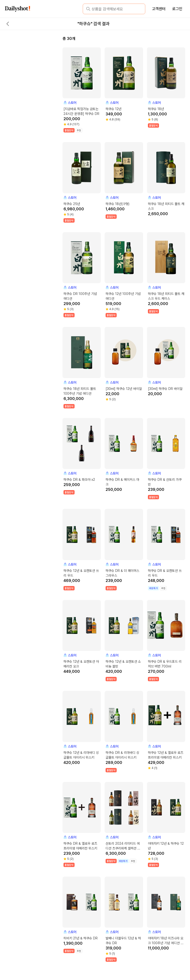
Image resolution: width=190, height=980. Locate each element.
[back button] (8, 24)
